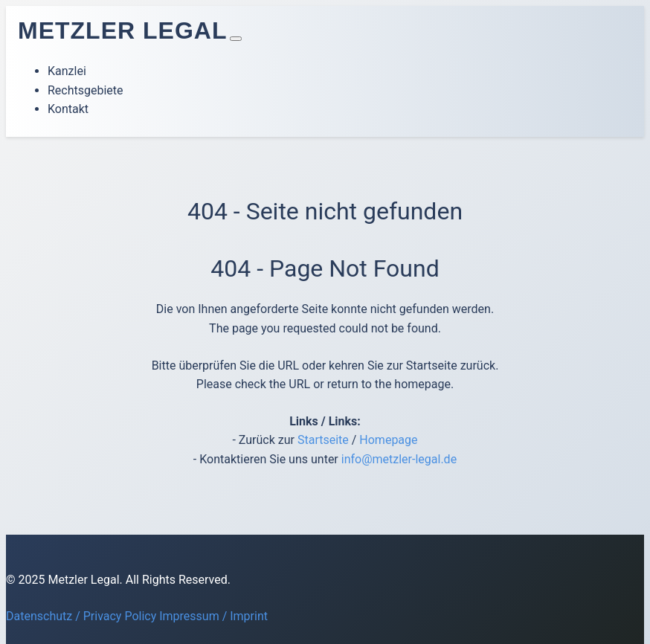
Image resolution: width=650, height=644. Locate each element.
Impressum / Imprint (213, 616)
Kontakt (68, 109)
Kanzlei (67, 71)
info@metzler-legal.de (399, 459)
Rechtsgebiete (86, 90)
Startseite (323, 440)
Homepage (388, 440)
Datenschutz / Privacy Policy (81, 616)
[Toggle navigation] (236, 39)
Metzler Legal (122, 30)
